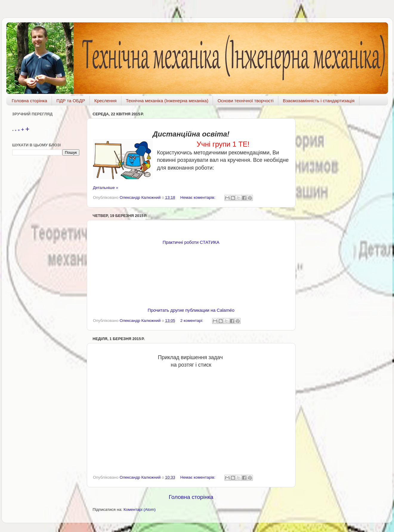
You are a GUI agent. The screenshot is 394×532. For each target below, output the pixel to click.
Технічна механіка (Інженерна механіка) (167, 101)
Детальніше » (106, 188)
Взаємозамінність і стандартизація (319, 101)
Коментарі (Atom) (140, 509)
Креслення (105, 101)
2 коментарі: (193, 321)
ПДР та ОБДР (71, 101)
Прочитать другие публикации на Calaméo (191, 310)
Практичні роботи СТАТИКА (191, 242)
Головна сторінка (29, 101)
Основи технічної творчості (245, 101)
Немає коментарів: (198, 197)
